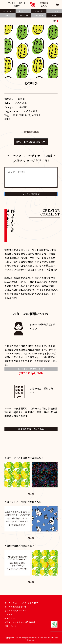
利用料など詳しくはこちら (31, 429)
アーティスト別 (23, 15)
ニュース (8, 615)
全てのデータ (23, 11)
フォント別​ (39, 11)
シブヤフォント (8, 11)
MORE (31, 494)
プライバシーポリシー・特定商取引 (20, 622)
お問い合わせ (10, 626)
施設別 (54, 15)
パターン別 (54, 11)
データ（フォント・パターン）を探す (21, 603)
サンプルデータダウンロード (31, 369)
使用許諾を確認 (31, 132)
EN (55, 21)
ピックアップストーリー (15, 611)
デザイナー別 (39, 15)
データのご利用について (15, 607)
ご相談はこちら (44, 4)
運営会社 (10, 619)
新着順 (8, 15)
